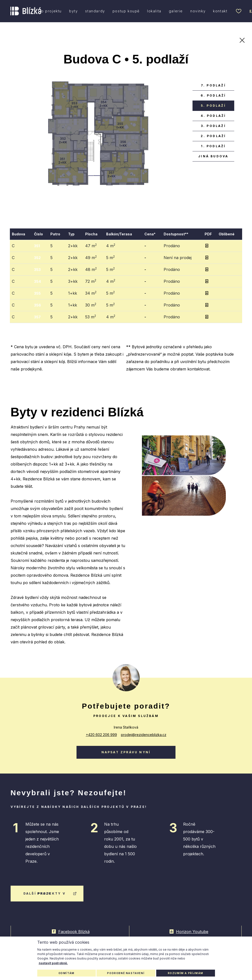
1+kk (73, 293)
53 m (91, 317)
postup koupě (126, 11)
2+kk (73, 246)
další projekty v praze (50, 893)
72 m (91, 281)
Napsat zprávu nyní (126, 752)
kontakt (220, 11)
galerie (176, 11)
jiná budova (213, 156)
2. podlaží (213, 136)
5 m (110, 257)
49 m (91, 257)
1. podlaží (213, 146)
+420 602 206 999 (101, 735)
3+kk (73, 281)
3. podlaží (213, 126)
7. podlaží (213, 85)
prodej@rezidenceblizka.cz (144, 735)
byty (73, 11)
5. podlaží (213, 106)
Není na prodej (178, 258)
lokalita (154, 11)
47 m (91, 245)
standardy (95, 11)
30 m (91, 305)
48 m (91, 269)
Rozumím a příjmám (186, 973)
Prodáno (172, 246)
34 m (91, 293)
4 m (111, 245)
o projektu (51, 11)
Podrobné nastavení (126, 973)
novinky (198, 11)
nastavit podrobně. (53, 963)
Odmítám (67, 973)
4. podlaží (213, 116)
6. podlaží (213, 95)
